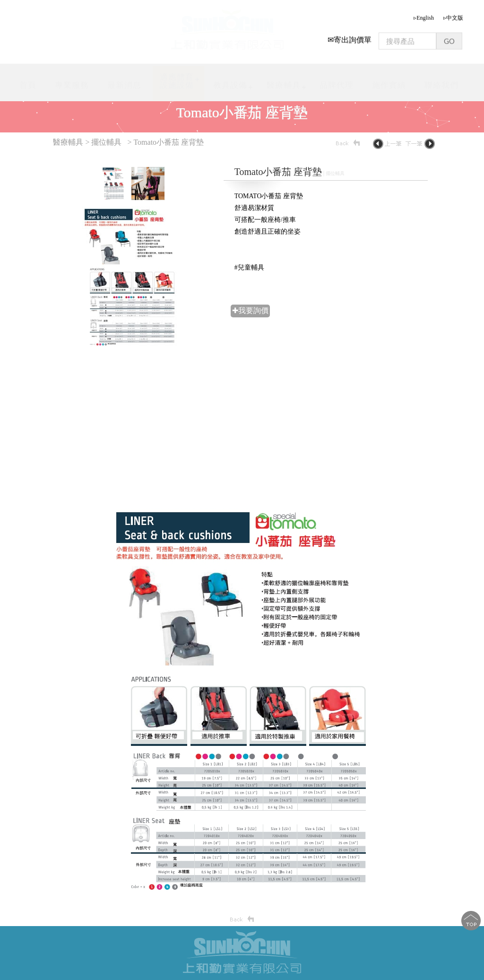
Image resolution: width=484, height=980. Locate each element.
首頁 (28, 82)
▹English (424, 15)
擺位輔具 (106, 142)
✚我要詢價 (250, 311)
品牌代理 (337, 82)
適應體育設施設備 (177, 78)
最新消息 (124, 82)
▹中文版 (453, 15)
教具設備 (230, 82)
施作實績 (389, 82)
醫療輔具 (284, 82)
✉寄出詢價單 (350, 37)
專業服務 (72, 82)
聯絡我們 (441, 82)
